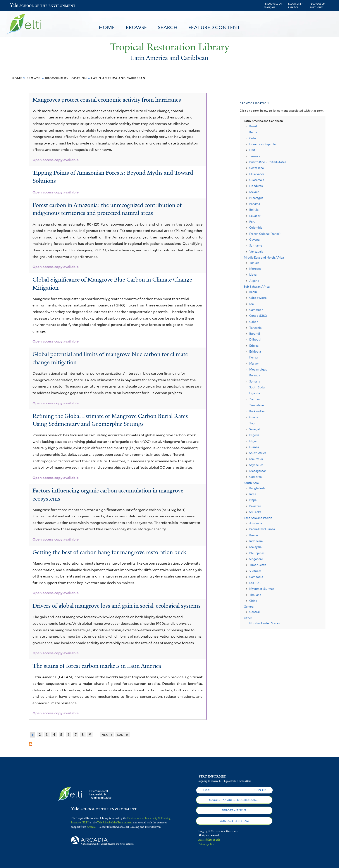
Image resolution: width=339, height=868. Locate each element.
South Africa (258, 453)
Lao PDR (255, 583)
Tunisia (254, 263)
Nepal (253, 500)
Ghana (254, 417)
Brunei (254, 535)
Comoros (256, 477)
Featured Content (214, 27)
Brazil (253, 126)
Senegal (255, 429)
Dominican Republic (263, 144)
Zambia (254, 399)
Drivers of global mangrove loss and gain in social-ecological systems (117, 606)
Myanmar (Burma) (262, 589)
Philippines (257, 553)
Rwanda (255, 375)
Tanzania (255, 328)
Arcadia (91, 827)
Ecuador (255, 216)
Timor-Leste (258, 565)
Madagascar (258, 471)
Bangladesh (257, 488)
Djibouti (255, 340)
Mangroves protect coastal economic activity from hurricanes (107, 100)
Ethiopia (255, 352)
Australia (256, 523)
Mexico (254, 192)
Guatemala (257, 180)
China (253, 601)
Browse (136, 27)
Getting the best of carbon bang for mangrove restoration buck (109, 552)
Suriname (256, 246)
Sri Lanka (255, 512)
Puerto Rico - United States (268, 162)
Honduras (256, 186)
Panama (255, 204)
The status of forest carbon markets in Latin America (97, 666)
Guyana (254, 240)
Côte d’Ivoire (258, 298)
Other (248, 618)
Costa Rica (256, 168)
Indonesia (256, 541)
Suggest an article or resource (234, 800)
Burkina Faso (258, 411)
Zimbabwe (256, 405)
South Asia (251, 483)
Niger (253, 441)
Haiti (253, 150)
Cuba (253, 138)
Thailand (255, 595)
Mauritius (256, 459)
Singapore (256, 559)
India (253, 494)
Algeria (254, 281)
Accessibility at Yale (209, 840)
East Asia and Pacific (258, 518)
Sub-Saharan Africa (257, 287)
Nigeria (254, 435)
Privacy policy (206, 844)
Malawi (254, 364)
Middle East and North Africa (264, 258)
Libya (253, 275)
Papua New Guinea (262, 529)
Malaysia (255, 547)
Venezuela (256, 252)
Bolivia (254, 210)
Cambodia (256, 577)
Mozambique (258, 370)
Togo (253, 423)
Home (107, 27)
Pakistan (255, 506)
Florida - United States (265, 623)
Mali (252, 304)
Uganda (255, 393)
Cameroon (256, 310)
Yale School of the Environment (21, 6)
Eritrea (254, 346)
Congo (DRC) (258, 316)
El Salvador (257, 174)
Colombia (256, 228)
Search (168, 27)
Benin (253, 292)
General (249, 607)
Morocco (255, 269)
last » (123, 735)
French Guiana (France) (265, 234)
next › (107, 735)
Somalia (255, 382)
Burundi (255, 334)
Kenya (253, 357)
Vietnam (255, 571)
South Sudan (258, 387)
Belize (253, 132)
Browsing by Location (66, 78)
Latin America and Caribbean (118, 78)
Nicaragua (256, 198)
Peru (252, 222)
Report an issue (234, 811)
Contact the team (234, 821)
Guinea (254, 447)
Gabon (254, 322)
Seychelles (256, 465)
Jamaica (255, 156)
